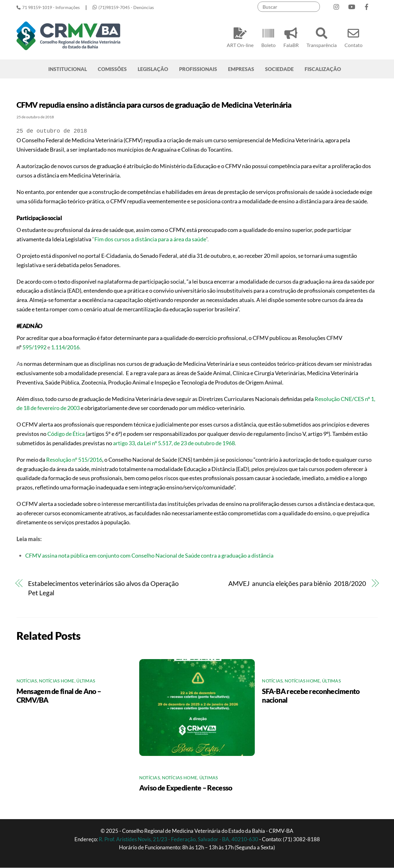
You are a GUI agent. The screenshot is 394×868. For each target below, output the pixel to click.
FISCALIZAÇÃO (323, 69)
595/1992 (34, 347)
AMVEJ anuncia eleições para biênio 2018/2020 (297, 584)
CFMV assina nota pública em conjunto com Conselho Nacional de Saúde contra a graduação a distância (149, 556)
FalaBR (291, 37)
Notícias (27, 682)
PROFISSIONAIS (198, 69)
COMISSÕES (112, 69)
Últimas (86, 682)
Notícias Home (57, 682)
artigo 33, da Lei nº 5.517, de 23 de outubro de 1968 (174, 443)
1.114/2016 (65, 347)
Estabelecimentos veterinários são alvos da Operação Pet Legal (103, 589)
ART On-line (240, 37)
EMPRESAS (241, 69)
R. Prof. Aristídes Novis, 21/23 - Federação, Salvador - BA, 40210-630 (179, 840)
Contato (354, 37)
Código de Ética (66, 434)
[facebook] (367, 5)
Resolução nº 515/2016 (74, 460)
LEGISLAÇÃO (153, 69)
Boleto (268, 37)
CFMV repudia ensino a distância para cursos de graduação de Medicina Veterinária (154, 105)
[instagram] (337, 5)
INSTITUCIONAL (68, 69)
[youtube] (352, 5)
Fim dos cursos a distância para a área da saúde (150, 239)
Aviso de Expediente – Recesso (186, 788)
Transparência (322, 37)
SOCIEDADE (279, 69)
